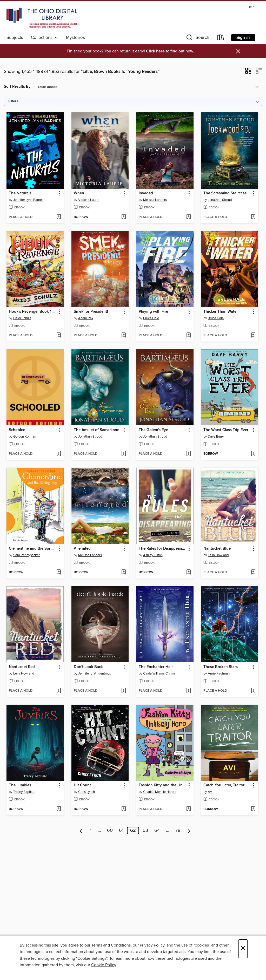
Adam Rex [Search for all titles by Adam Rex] (86, 318)
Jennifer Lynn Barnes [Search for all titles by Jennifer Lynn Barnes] (28, 200)
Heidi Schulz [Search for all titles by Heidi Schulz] (22, 318)
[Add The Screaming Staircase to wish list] (253, 217)
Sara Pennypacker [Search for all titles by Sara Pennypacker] (26, 555)
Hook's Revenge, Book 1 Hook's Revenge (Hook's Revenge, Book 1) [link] (33, 312)
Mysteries (75, 38)
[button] (197, 39)
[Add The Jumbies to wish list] (59, 809)
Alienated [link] (82, 549)
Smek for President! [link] (91, 312)
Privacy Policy (152, 945)
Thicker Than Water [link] (221, 312)
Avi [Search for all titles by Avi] (210, 792)
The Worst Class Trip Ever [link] (226, 430)
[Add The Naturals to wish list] (59, 217)
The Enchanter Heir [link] (156, 667)
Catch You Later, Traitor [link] (224, 785)
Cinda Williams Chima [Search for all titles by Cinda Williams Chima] (159, 673)
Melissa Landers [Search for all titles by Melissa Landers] (155, 200)
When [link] (79, 193)
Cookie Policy (104, 965)
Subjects (15, 38)
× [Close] (243, 949)
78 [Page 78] (178, 831)
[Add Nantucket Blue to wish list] (253, 573)
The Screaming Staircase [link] (225, 193)
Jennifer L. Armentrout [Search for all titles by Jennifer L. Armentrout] (94, 673)
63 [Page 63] (145, 831)
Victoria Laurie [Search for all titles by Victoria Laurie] (89, 200)
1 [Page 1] (91, 831)
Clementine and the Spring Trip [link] (33, 549)
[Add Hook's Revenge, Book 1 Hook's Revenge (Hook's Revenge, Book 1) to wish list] (59, 336)
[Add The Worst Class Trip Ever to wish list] (253, 454)
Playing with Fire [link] (153, 312)
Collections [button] (45, 38)
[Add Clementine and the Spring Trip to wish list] (59, 573)
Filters (13, 101)
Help (251, 7)
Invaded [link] (146, 193)
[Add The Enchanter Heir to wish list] (188, 691)
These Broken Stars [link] (221, 667)
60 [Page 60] (110, 831)
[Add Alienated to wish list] (124, 573)
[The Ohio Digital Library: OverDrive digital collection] (42, 18)
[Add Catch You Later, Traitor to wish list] (253, 809)
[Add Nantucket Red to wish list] (59, 691)
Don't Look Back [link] (88, 667)
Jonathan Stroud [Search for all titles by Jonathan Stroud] (220, 200)
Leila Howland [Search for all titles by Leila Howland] (218, 555)
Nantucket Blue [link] (217, 549)
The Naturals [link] (20, 193)
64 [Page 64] (157, 831)
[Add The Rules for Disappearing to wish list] (188, 573)
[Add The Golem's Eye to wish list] (188, 454)
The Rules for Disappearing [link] (162, 549)
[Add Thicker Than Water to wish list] (253, 336)
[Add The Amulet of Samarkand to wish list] (124, 454)
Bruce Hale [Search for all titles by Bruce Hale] (151, 318)
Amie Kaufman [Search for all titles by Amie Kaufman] (219, 673)
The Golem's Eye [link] (153, 430)
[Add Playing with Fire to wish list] (188, 336)
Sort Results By (17, 87)
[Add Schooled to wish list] (59, 454)
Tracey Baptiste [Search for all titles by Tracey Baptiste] (24, 792)
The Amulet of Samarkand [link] (97, 430)
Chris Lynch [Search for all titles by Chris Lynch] (87, 792)
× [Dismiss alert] (238, 52)
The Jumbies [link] (20, 785)
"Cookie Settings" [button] (92, 958)
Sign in (243, 38)
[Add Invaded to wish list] (188, 217)
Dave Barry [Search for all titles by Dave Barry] (216, 437)
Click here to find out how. (170, 51)
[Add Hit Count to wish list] (124, 809)
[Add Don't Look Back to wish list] (124, 691)
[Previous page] (81, 831)
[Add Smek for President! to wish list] (124, 336)
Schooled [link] (17, 430)
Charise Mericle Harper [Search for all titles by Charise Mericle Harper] (160, 792)
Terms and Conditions (111, 945)
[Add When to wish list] (124, 217)
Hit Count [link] (82, 785)
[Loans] (221, 39)
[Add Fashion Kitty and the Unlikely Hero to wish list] (188, 809)
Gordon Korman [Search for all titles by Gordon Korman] (25, 437)
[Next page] (189, 831)
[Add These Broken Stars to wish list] (253, 691)
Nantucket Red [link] (22, 667)
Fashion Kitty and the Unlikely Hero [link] (162, 785)
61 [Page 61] (121, 831)
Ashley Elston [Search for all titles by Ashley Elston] (153, 555)
